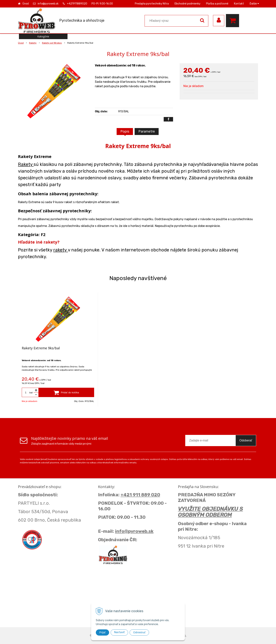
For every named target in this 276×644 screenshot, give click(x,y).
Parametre (147, 131)
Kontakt (239, 4)
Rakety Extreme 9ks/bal (41, 348)
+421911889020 (77, 4)
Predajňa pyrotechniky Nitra (152, 4)
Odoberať (246, 440)
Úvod (26, 4)
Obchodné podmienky (187, 4)
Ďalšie (254, 4)
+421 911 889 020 (140, 495)
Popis (125, 131)
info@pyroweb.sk (48, 4)
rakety (61, 250)
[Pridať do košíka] (66, 392)
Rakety (26, 164)
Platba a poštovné (217, 4)
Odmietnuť (139, 632)
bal (31, 393)
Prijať (102, 632)
